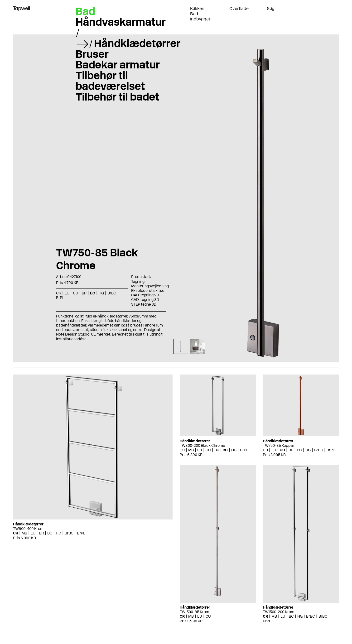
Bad (194, 14)
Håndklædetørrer (137, 43)
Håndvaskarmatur (121, 22)
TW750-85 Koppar (279, 445)
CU (76, 293)
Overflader (240, 9)
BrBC (112, 293)
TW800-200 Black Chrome (202, 445)
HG (101, 293)
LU (67, 293)
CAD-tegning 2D (145, 295)
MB (24, 533)
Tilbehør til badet (117, 97)
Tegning (138, 281)
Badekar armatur (118, 65)
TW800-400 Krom (28, 529)
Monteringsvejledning (150, 286)
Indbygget (200, 19)
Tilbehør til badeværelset (110, 81)
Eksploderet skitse (148, 291)
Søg (271, 9)
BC (93, 293)
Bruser (92, 54)
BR (84, 293)
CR (59, 293)
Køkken (197, 9)
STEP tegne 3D (144, 304)
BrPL (60, 298)
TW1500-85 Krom (194, 612)
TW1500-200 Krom (279, 612)
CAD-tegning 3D (145, 300)
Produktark (141, 277)
